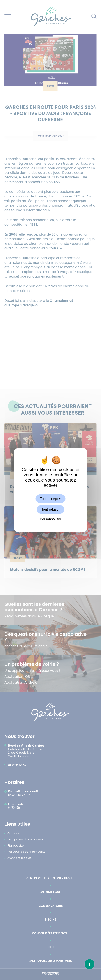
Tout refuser (50, 509)
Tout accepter (50, 499)
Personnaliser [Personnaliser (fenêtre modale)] (51, 519)
